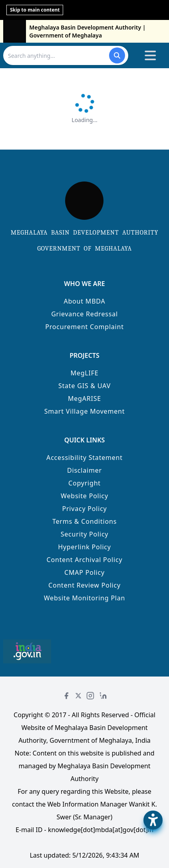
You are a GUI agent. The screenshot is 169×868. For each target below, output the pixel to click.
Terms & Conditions (84, 521)
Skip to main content (35, 10)
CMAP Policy (84, 572)
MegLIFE (85, 373)
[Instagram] (90, 696)
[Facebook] (66, 696)
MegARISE (84, 398)
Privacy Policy (84, 509)
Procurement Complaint (84, 327)
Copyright (84, 483)
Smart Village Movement (85, 411)
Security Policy (85, 534)
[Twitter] (78, 696)
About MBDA (84, 301)
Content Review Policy (84, 585)
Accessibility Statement (84, 458)
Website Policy (84, 496)
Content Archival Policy (85, 560)
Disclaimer (84, 470)
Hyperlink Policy (84, 547)
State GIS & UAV (84, 386)
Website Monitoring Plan (85, 598)
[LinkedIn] (103, 696)
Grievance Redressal (84, 314)
